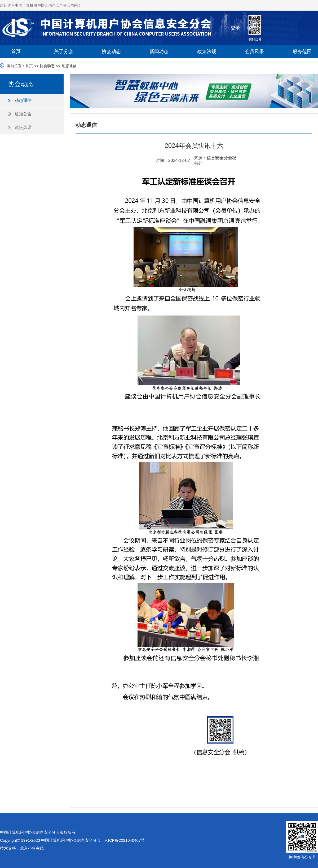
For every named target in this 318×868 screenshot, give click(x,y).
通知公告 (23, 114)
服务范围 (302, 51)
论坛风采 (23, 128)
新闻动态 (159, 51)
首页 (16, 51)
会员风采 (254, 51)
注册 (251, 28)
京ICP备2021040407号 (124, 840)
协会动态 (111, 51)
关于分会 (64, 51)
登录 (235, 28)
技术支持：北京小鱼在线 (22, 848)
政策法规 (207, 51)
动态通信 (69, 66)
